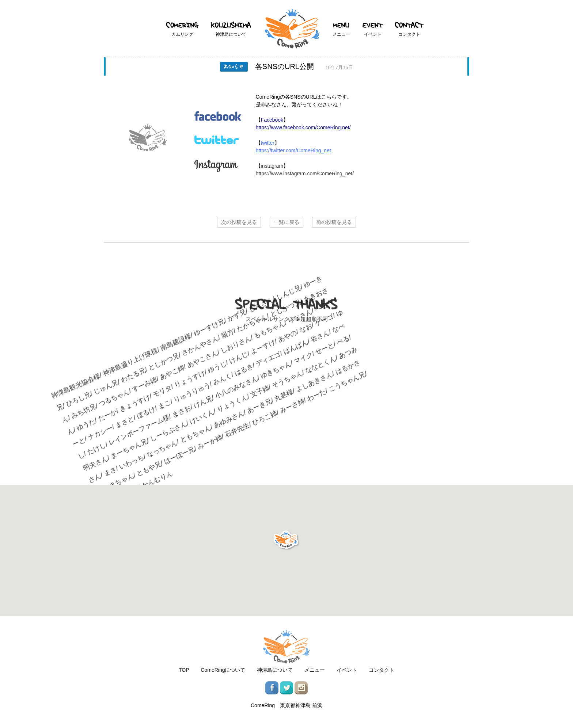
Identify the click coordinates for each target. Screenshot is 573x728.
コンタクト (382, 670)
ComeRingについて (223, 670)
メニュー (315, 670)
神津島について (275, 670)
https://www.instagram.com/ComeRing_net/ (305, 174)
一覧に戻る (286, 222)
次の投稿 (239, 222)
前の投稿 (334, 222)
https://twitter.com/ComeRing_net (293, 150)
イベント (347, 670)
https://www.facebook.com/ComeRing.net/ (303, 127)
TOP (184, 670)
